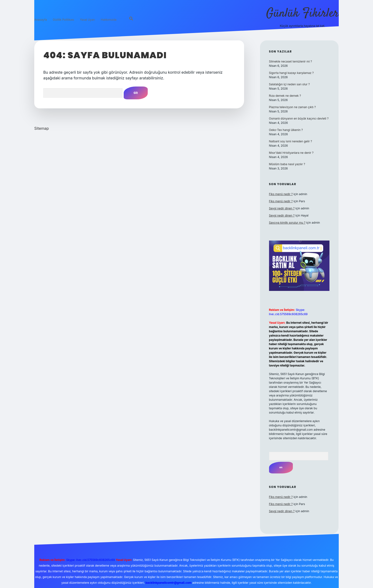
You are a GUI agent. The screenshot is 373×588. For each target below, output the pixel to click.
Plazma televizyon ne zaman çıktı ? (292, 107)
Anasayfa (41, 20)
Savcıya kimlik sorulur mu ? (287, 223)
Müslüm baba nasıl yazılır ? (287, 164)
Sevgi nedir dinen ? (282, 208)
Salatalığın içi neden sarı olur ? (290, 84)
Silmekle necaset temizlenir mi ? (291, 61)
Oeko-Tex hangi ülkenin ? (286, 130)
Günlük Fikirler (302, 14)
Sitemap (42, 128)
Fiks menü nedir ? (281, 194)
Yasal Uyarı (87, 20)
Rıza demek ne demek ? (285, 96)
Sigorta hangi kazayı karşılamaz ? (291, 73)
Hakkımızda (109, 20)
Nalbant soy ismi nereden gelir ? (291, 141)
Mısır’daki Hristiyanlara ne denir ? (291, 153)
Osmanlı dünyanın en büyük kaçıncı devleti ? (299, 118)
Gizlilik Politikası (63, 20)
